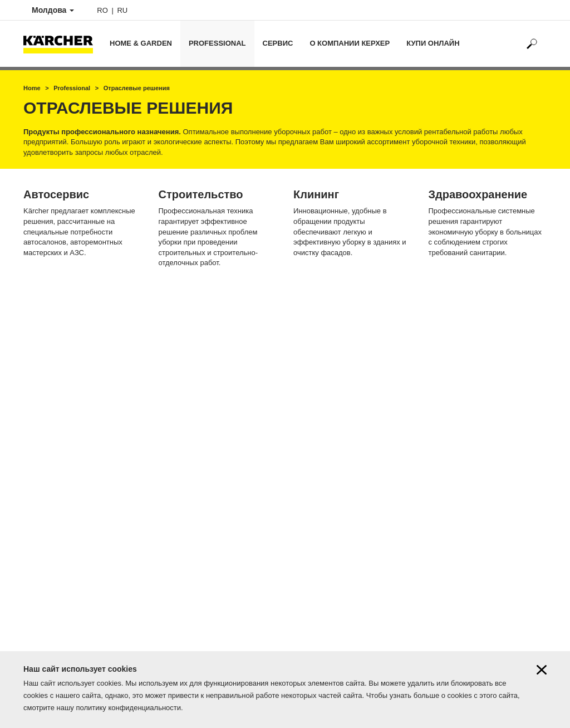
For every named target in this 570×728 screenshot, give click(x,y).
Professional (217, 43)
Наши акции (43, 587)
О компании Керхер (350, 43)
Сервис (278, 43)
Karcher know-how (53, 606)
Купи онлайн (433, 43)
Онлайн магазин (50, 568)
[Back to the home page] (62, 44)
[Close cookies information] (542, 670)
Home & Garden (141, 43)
